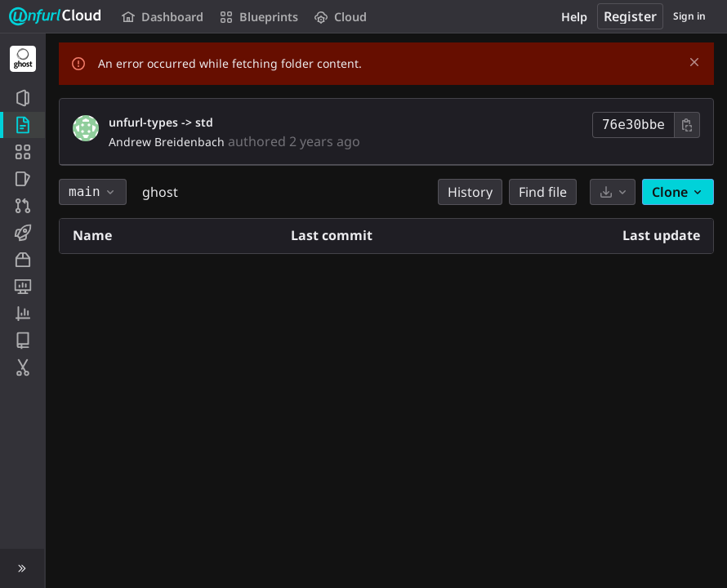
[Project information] (22, 98)
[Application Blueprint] (22, 152)
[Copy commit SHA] (687, 125)
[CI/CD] (22, 233)
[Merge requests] (22, 206)
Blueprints (259, 17)
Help (574, 17)
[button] (22, 568)
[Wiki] (22, 341)
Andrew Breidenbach (167, 142)
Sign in (689, 16)
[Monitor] (22, 287)
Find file (543, 192)
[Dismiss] (694, 62)
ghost (160, 192)
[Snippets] (22, 367)
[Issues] (22, 179)
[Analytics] (22, 314)
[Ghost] (23, 59)
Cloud (341, 17)
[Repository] (22, 125)
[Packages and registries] (22, 260)
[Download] (613, 192)
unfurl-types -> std (161, 122)
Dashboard (163, 17)
